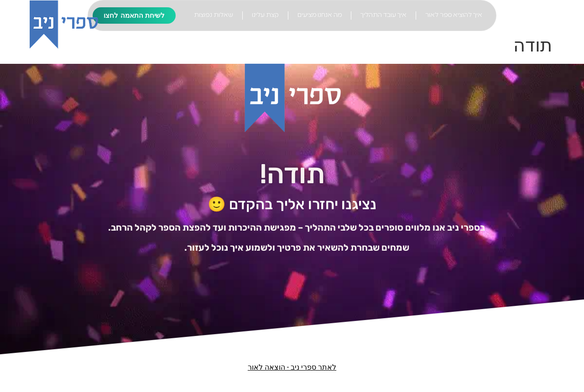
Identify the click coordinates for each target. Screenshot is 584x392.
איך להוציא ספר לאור (454, 15)
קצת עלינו (265, 15)
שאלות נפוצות (214, 15)
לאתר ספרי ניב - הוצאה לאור (292, 367)
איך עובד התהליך (383, 15)
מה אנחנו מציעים (320, 15)
